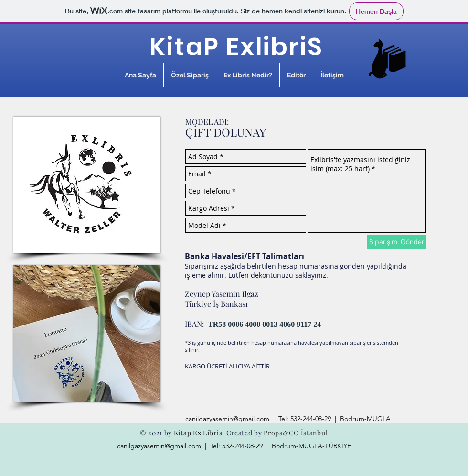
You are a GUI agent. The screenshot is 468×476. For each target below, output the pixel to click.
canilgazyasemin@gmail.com (227, 419)
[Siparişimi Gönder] (397, 242)
